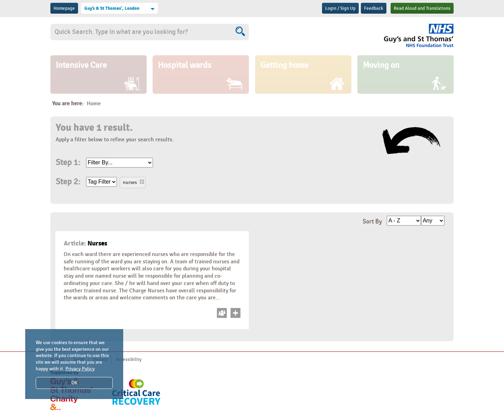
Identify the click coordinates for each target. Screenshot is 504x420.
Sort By (372, 222)
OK (74, 383)
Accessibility (129, 360)
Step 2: (68, 182)
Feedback (374, 8)
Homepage (64, 8)
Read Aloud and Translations (422, 8)
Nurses (85, 243)
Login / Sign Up (340, 8)
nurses (130, 182)
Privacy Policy (80, 369)
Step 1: (68, 163)
